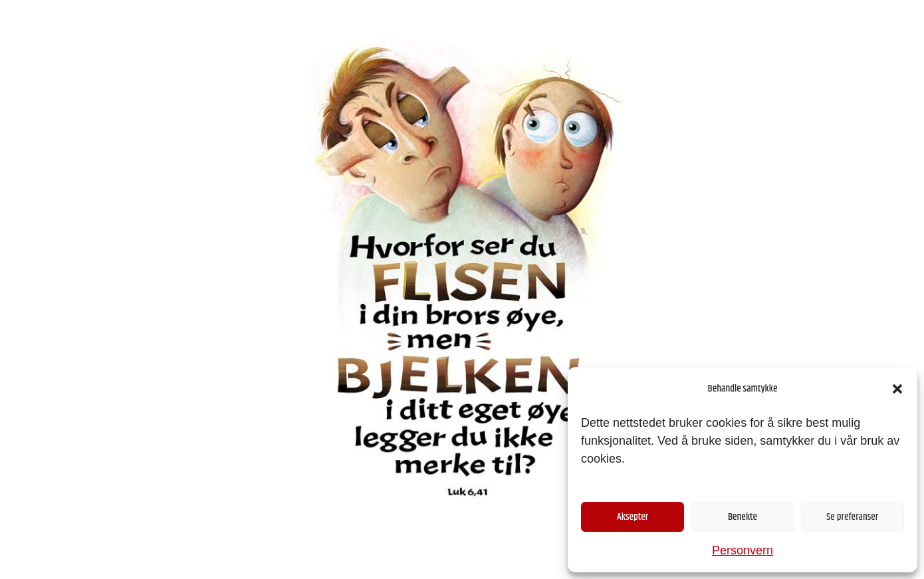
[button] (897, 389)
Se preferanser (852, 517)
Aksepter (633, 517)
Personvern (743, 550)
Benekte (743, 517)
